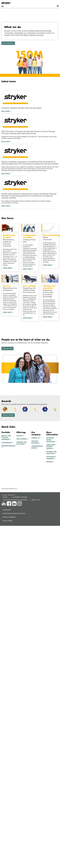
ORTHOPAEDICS (7, 443)
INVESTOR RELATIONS (35, 442)
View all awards (8, 415)
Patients (49, 462)
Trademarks (7, 510)
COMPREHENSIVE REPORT (37, 447)
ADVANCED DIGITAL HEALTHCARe (51, 440)
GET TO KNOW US (8, 43)
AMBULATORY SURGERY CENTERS (51, 447)
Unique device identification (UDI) (14, 513)
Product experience (9, 517)
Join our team (7, 348)
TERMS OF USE (36, 500)
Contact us (36, 438)
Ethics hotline (8, 521)
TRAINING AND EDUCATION (22, 443)
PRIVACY (5, 497)
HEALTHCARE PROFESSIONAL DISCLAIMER (15, 500)
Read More (5, 111)
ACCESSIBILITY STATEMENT (20, 497)
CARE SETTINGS (22, 439)
